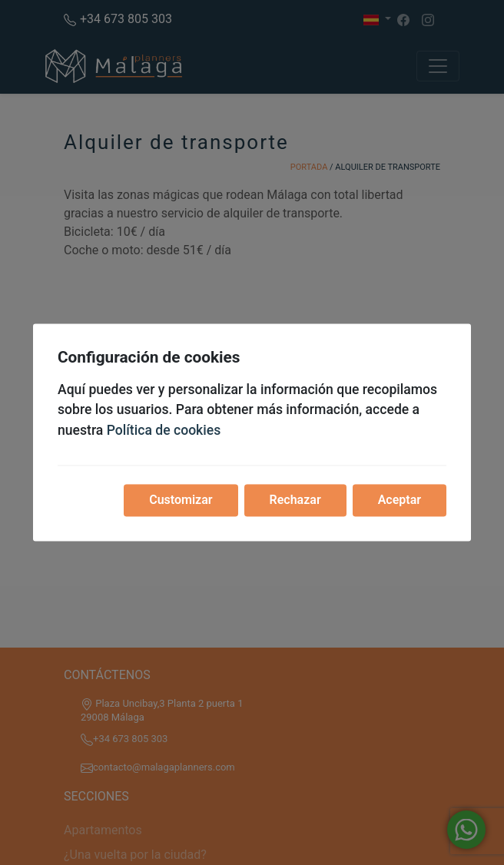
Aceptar (400, 500)
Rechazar (295, 500)
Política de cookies (164, 430)
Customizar (181, 500)
